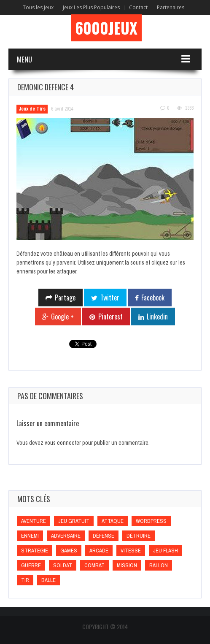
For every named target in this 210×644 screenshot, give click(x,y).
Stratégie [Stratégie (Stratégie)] (35, 551)
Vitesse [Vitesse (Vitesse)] (131, 551)
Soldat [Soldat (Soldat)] (63, 565)
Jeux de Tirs (32, 109)
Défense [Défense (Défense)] (104, 536)
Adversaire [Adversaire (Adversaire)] (66, 536)
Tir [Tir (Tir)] (25, 580)
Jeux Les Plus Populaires (91, 7)
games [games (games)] (69, 551)
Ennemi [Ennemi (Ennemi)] (30, 536)
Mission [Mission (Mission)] (127, 565)
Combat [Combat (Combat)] (94, 565)
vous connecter (63, 443)
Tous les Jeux (38, 7)
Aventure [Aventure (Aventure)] (34, 521)
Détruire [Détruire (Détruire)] (139, 536)
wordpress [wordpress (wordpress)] (151, 521)
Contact (138, 7)
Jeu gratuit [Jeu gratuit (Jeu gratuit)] (74, 521)
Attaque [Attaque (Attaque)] (113, 521)
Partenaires (171, 7)
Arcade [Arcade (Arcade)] (99, 551)
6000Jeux (106, 28)
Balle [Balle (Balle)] (48, 580)
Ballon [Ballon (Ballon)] (159, 565)
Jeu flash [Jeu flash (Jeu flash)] (166, 551)
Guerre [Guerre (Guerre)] (31, 565)
